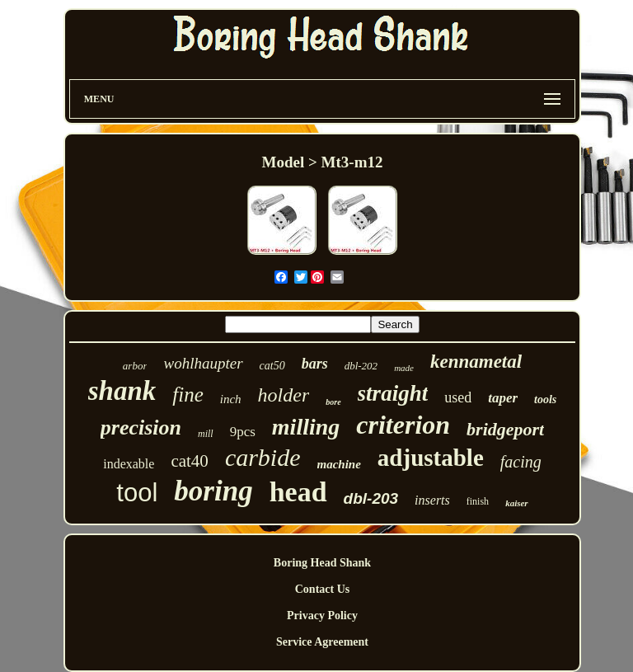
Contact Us (323, 589)
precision (141, 428)
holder (284, 395)
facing (521, 462)
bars (315, 364)
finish (478, 501)
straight (393, 393)
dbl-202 (361, 366)
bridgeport (505, 429)
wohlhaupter (203, 363)
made (404, 368)
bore (333, 402)
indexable (129, 464)
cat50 (272, 366)
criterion (403, 425)
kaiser (517, 503)
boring (213, 491)
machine (339, 464)
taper (503, 398)
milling (306, 427)
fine (188, 395)
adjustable (431, 458)
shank (122, 391)
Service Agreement (322, 642)
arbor (135, 366)
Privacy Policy (322, 616)
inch (231, 399)
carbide (263, 457)
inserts (432, 500)
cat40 (189, 461)
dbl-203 (371, 498)
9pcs (243, 432)
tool (137, 493)
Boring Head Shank (322, 563)
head (298, 492)
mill (206, 434)
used (458, 397)
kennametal (476, 362)
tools (545, 399)
